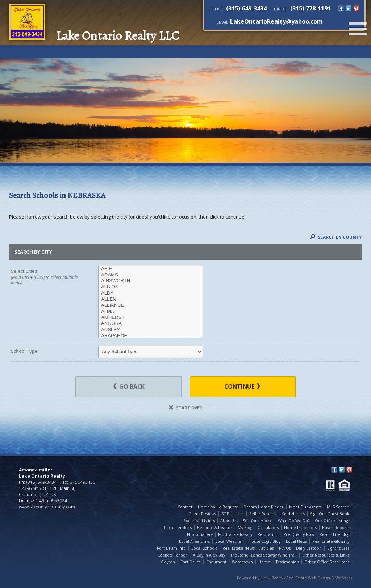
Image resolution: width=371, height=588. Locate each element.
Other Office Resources (327, 562)
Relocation (268, 534)
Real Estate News (238, 548)
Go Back (129, 386)
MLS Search (338, 507)
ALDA (151, 293)
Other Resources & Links (326, 555)
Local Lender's (178, 528)
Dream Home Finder (264, 507)
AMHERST (151, 318)
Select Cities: (46, 277)
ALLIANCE (151, 306)
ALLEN (151, 299)
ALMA (151, 312)
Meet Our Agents (305, 507)
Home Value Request (218, 507)
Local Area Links (194, 541)
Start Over (185, 408)
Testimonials (287, 562)
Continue (242, 386)
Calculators (268, 528)
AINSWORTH (151, 281)
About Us (229, 521)
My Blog (245, 528)
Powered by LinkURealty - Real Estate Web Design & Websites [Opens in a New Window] (295, 578)
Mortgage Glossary (235, 534)
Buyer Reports (336, 528)
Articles (266, 548)
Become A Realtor (215, 528)
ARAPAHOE (151, 336)
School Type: (25, 351)
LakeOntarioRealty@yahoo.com (276, 21)
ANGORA (151, 324)
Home (264, 562)
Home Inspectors (300, 528)
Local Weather (229, 541)
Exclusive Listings (199, 521)
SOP (225, 514)
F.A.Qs (285, 548)
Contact (185, 507)
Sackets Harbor (173, 555)
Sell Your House (258, 521)
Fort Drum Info (171, 548)
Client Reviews (202, 514)
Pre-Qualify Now (299, 534)
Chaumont (216, 562)
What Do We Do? (294, 521)
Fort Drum (191, 562)
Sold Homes (293, 514)
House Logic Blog (264, 541)
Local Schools (204, 548)
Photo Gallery (200, 534)
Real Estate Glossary (331, 541)
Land (239, 514)
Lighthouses (338, 548)
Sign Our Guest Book (330, 514)
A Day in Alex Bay (209, 555)
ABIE (151, 269)
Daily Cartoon (309, 548)
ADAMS (151, 275)
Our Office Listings (332, 521)
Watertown (242, 562)
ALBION (151, 287)
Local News (296, 541)
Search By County (336, 237)
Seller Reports (263, 514)
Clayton (168, 562)
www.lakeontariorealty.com (47, 507)
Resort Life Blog (334, 534)
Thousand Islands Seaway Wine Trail (264, 555)
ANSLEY (151, 330)
